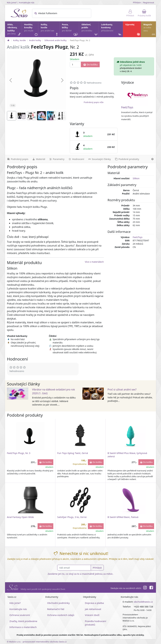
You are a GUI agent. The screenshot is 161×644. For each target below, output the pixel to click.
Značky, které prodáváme (23, 621)
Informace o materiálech (23, 627)
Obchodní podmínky (58, 603)
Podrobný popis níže (94, 102)
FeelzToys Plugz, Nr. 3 (19, 453)
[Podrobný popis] (18, 159)
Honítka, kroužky (31, 30)
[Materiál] (39, 159)
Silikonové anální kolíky (55, 40)
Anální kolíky (35, 40)
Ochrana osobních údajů (61, 615)
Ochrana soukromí (20, 615)
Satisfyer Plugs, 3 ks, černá (72, 517)
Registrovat (149, 3)
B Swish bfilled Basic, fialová (123, 517)
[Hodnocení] (76, 159)
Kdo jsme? (12, 3)
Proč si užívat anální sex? (122, 390)
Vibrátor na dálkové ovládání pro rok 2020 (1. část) (53, 391)
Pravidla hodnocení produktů (96, 623)
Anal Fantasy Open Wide (20, 517)
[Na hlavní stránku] (8, 40)
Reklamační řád (56, 609)
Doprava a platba (94, 603)
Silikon (136, 178)
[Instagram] (145, 588)
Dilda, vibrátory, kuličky (14, 30)
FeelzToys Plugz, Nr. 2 (80, 40)
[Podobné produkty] (127, 159)
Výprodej (133, 30)
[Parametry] (57, 159)
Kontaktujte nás (27, 3)
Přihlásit (137, 3)
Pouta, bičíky (70, 30)
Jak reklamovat (93, 609)
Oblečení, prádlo (90, 30)
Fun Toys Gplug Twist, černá (73, 453)
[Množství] (75, 65)
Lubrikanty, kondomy (112, 30)
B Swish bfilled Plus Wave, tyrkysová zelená (127, 455)
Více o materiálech (94, 262)
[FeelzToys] (138, 96)
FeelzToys (127, 107)
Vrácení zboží (92, 615)
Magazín (150, 30)
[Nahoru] (152, 159)
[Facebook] (151, 588)
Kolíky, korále (50, 30)
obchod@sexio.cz (143, 602)
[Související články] (99, 159)
